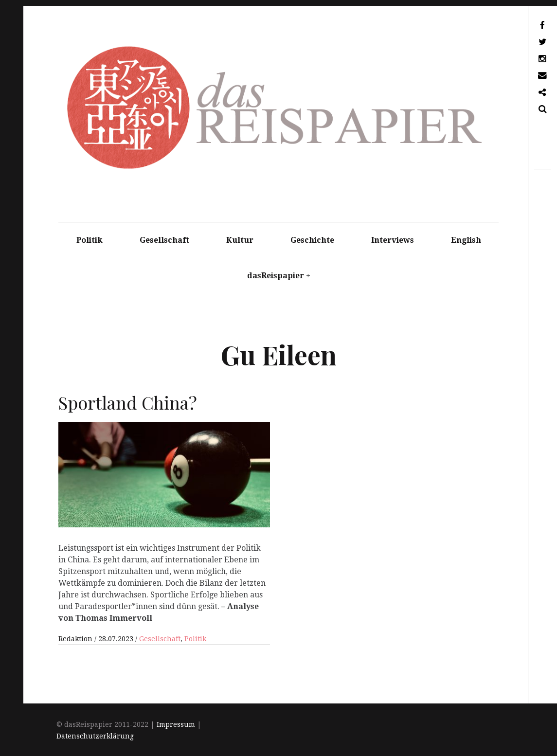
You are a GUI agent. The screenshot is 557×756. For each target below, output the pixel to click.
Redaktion (76, 639)
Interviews (393, 240)
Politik (90, 240)
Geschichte (312, 240)
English (466, 240)
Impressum (176, 724)
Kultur (240, 240)
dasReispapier (276, 276)
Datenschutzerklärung (95, 736)
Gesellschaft (164, 240)
